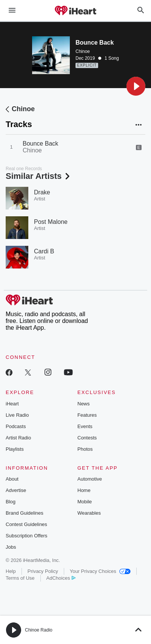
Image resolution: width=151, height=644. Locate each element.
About (12, 479)
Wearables (89, 513)
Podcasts (16, 426)
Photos (85, 449)
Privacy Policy (43, 571)
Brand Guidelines (25, 513)
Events (85, 426)
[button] (136, 86)
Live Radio (17, 415)
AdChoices (61, 578)
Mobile (85, 502)
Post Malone (51, 222)
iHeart (12, 404)
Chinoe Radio (39, 630)
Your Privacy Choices (100, 571)
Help (11, 571)
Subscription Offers (26, 536)
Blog (11, 502)
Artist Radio (18, 438)
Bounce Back (40, 144)
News (84, 404)
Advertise (16, 490)
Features (87, 415)
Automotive (90, 479)
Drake (42, 192)
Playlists (15, 449)
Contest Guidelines (26, 524)
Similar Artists (39, 176)
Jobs (11, 547)
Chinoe (83, 51)
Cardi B (44, 251)
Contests (87, 438)
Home (84, 490)
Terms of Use (20, 578)
